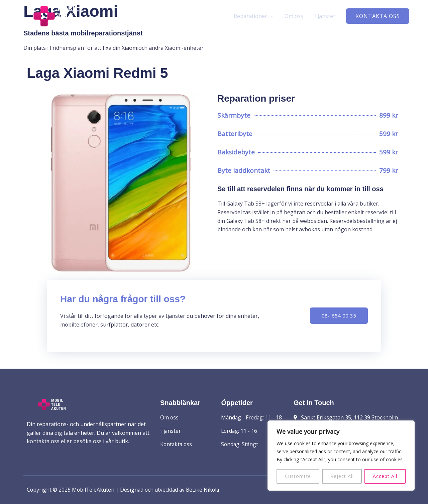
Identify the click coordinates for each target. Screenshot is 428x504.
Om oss (294, 17)
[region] (341, 456)
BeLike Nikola (207, 490)
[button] (378, 17)
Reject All (342, 476)
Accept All (385, 476)
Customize (298, 476)
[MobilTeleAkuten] (64, 16)
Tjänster (325, 17)
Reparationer (250, 17)
